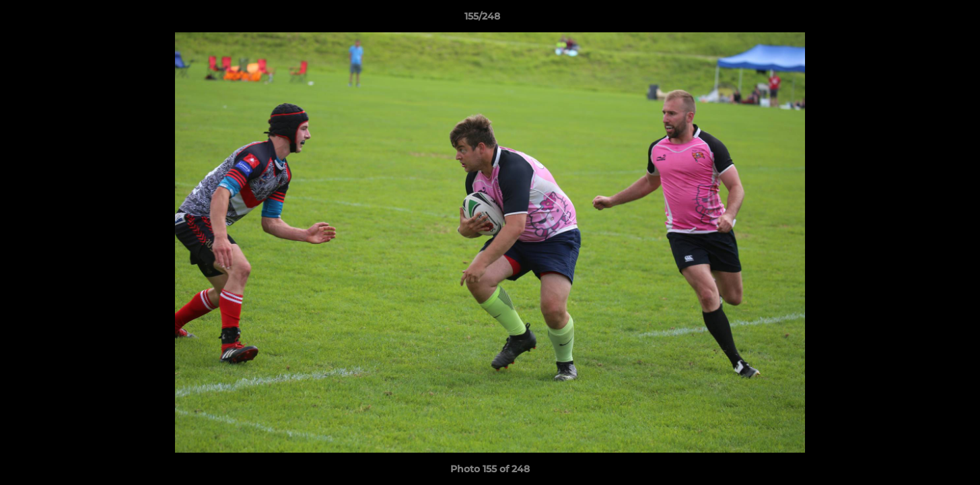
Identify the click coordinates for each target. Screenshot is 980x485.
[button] (923, 20)
